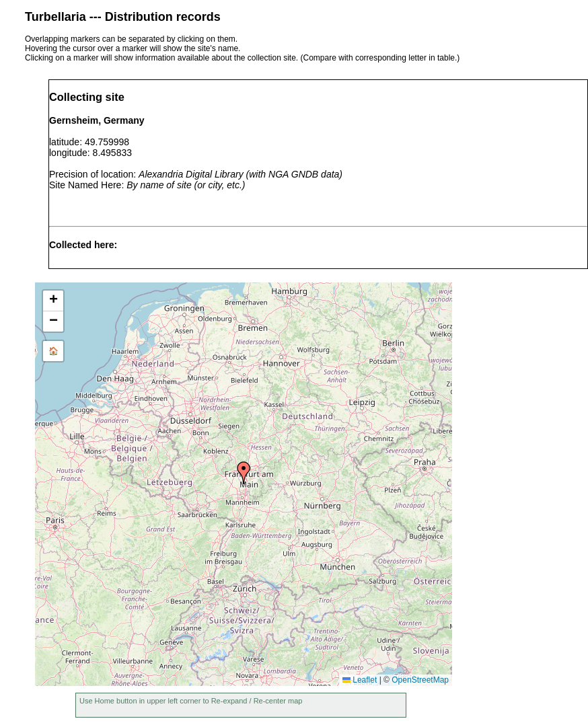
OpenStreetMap (420, 680)
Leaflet (360, 680)
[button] (244, 473)
